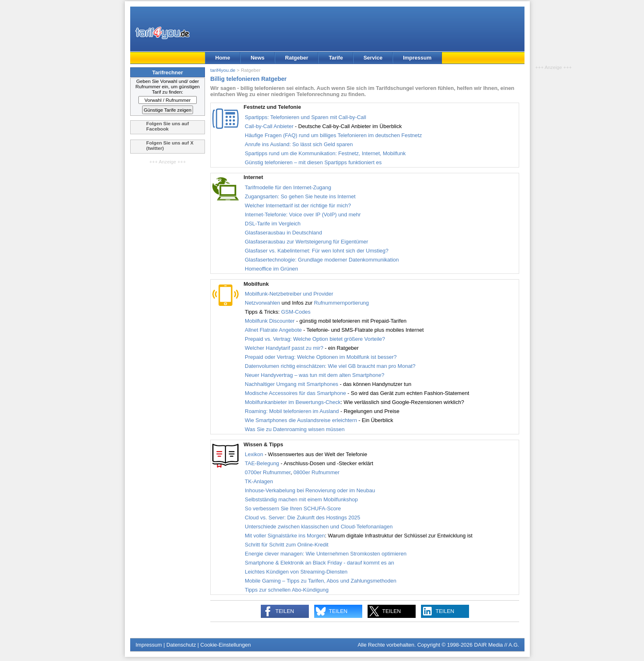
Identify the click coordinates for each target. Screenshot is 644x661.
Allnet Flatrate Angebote (273, 330)
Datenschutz (181, 645)
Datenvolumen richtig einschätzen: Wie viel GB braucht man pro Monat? (330, 366)
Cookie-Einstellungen (226, 645)
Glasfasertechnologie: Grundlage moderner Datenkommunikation (322, 260)
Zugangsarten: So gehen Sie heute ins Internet (300, 196)
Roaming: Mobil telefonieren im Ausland (292, 411)
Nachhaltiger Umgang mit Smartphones (292, 384)
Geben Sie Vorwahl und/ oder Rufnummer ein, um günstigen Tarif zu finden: (168, 86)
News (258, 58)
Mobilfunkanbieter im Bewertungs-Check (293, 402)
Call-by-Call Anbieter (269, 126)
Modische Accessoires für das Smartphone (295, 393)
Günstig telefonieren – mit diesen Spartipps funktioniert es (313, 162)
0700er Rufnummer (268, 472)
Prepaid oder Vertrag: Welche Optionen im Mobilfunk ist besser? (321, 357)
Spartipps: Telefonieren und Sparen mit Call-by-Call (305, 117)
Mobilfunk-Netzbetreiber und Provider (289, 294)
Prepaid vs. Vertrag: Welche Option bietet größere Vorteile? (315, 339)
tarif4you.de (223, 70)
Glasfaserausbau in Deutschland (283, 233)
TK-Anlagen (259, 481)
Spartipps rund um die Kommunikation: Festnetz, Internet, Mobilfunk (325, 153)
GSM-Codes (296, 312)
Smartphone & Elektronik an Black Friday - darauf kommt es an (319, 563)
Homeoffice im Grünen (271, 269)
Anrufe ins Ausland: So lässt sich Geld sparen (299, 144)
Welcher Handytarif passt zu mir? (284, 348)
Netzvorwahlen (262, 303)
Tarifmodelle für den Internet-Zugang (288, 187)
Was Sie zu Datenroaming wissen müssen (295, 429)
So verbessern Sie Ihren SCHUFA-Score (293, 508)
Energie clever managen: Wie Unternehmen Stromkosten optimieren (326, 554)
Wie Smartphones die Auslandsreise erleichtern (302, 420)
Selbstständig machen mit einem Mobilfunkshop (301, 499)
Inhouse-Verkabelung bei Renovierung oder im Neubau (310, 490)
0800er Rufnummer (317, 472)
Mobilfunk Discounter (270, 321)
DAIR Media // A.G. (497, 645)
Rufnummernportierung (341, 303)
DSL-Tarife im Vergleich (273, 224)
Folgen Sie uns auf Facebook (168, 126)
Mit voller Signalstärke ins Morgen (285, 536)
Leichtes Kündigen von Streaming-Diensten (296, 572)
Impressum (417, 58)
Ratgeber (297, 58)
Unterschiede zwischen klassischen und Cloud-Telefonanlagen (319, 527)
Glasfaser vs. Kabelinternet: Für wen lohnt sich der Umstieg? (317, 251)
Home (223, 58)
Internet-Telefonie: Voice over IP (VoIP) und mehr (303, 215)
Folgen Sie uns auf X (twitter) (170, 145)
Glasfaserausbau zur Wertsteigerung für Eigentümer (306, 242)
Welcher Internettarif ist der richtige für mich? (298, 205)
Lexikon (254, 454)
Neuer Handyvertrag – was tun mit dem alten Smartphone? (315, 375)
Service (373, 58)
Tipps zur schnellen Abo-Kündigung (287, 590)
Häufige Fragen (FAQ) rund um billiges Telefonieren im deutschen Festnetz (333, 135)
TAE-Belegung (262, 463)
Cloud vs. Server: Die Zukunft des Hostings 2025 (302, 518)
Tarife (336, 58)
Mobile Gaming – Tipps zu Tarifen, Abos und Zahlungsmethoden (321, 581)
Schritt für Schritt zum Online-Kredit (287, 545)
